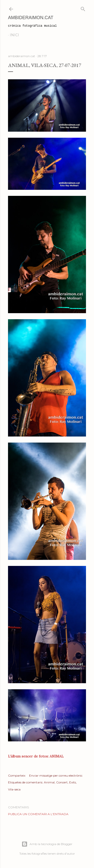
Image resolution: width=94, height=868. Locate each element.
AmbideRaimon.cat (31, 18)
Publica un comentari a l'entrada (38, 814)
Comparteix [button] (17, 775)
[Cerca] (83, 8)
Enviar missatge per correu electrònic (56, 775)
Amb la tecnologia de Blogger (47, 844)
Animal (49, 782)
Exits (73, 782)
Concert (62, 782)
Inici (14, 35)
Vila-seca (14, 789)
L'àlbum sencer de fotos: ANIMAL (36, 756)
